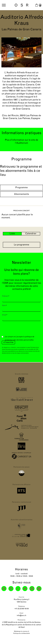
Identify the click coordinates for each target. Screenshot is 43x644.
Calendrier (31, 234)
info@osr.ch (22, 616)
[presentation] (16, 328)
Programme (22, 188)
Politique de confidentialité (21, 633)
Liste (12, 234)
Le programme (21, 245)
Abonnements (22, 194)
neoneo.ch (26, 631)
